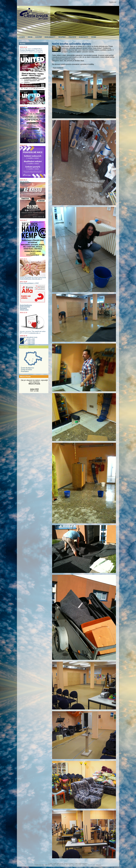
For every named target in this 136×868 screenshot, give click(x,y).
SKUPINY (62, 37)
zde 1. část (31, 339)
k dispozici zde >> (35, 333)
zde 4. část (31, 343)
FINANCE (72, 37)
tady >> (41, 52)
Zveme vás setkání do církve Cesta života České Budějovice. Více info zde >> (33, 277)
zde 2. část (31, 340)
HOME (94, 37)
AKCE (30, 37)
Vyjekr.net (113, 2)
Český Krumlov (26, 370)
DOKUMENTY (50, 37)
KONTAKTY (84, 37)
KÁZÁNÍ (39, 37)
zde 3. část (31, 342)
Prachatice (25, 371)
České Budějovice (28, 368)
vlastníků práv (91, 865)
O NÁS (22, 37)
